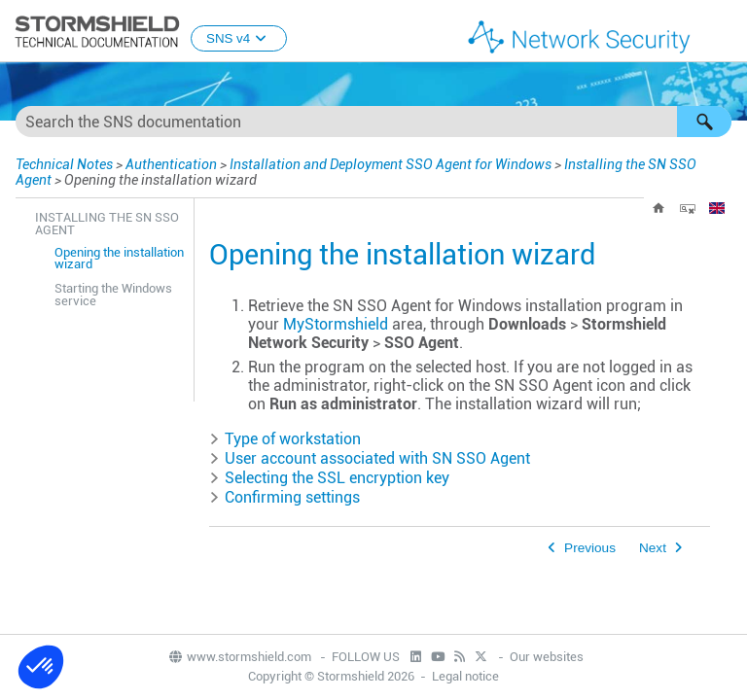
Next (653, 548)
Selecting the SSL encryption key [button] (329, 478)
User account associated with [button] (370, 458)
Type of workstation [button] (285, 439)
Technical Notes (64, 164)
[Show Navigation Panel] (724, 32)
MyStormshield (336, 324)
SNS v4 (239, 38)
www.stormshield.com (239, 657)
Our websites (547, 657)
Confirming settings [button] (285, 497)
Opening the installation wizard (119, 259)
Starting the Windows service (113, 295)
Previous (590, 548)
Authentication (171, 164)
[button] (704, 122)
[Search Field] (373, 122)
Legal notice (465, 676)
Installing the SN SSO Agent (107, 224)
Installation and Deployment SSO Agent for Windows (391, 164)
